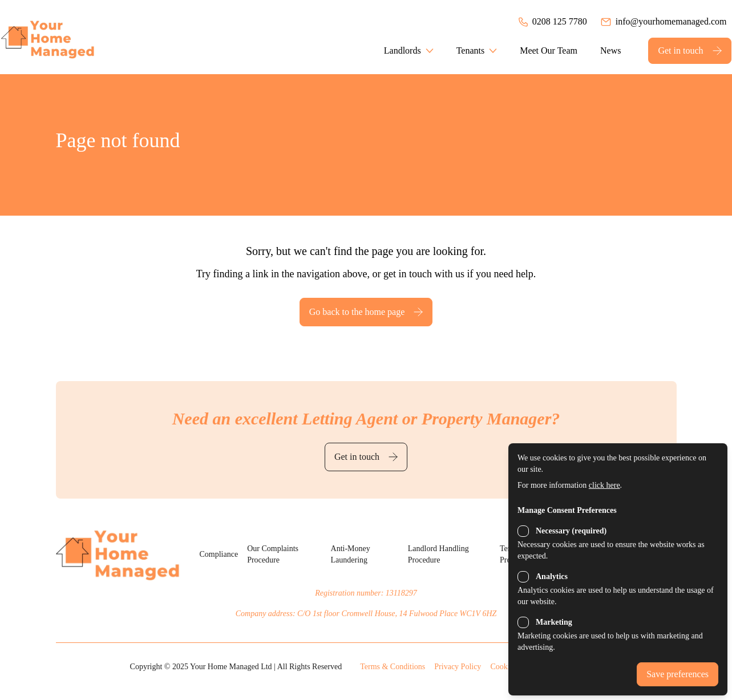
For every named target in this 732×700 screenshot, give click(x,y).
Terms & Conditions (393, 667)
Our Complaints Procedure (273, 554)
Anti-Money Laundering (351, 554)
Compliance (219, 554)
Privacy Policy (458, 667)
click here (604, 485)
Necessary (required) (571, 531)
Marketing (554, 622)
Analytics (552, 576)
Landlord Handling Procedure (438, 554)
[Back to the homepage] (64, 37)
